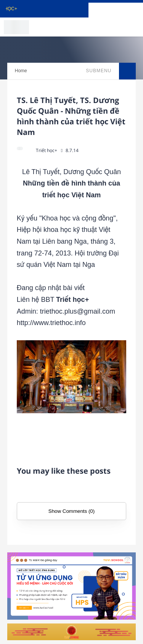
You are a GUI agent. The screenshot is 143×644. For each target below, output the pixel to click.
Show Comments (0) (71, 511)
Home (21, 71)
